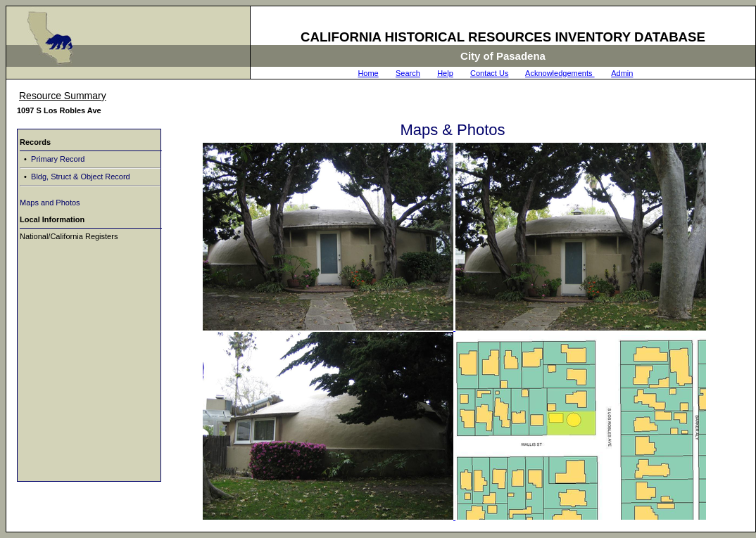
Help (445, 73)
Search (408, 73)
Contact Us (489, 73)
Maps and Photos (50, 203)
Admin (622, 73)
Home (368, 73)
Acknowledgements (560, 73)
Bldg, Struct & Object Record (80, 177)
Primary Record (57, 159)
